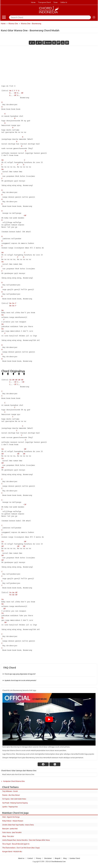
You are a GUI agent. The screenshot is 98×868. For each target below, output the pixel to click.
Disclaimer (48, 858)
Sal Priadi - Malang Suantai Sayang (15, 803)
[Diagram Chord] (58, 43)
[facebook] (43, 764)
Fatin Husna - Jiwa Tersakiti (12, 832)
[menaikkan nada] (39, 43)
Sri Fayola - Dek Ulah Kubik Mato (14, 799)
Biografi (58, 858)
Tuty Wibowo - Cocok (10, 791)
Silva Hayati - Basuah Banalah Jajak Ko (16, 844)
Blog (65, 858)
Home (33, 2)
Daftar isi (64, 2)
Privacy (39, 858)
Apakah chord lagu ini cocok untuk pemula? (20, 680)
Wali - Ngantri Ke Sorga (11, 817)
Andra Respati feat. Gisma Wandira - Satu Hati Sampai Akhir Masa (26, 840)
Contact (30, 858)
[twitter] (55, 764)
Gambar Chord (75, 858)
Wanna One (13, 23)
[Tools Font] (63, 43)
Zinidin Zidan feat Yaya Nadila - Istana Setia (18, 825)
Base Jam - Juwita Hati (10, 829)
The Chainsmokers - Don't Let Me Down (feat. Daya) (21, 848)
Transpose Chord (44, 2)
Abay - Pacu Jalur (8, 836)
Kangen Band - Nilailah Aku (12, 851)
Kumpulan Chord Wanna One (14, 781)
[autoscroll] (47, 43)
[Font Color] (67, 43)
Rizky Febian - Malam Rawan (13, 821)
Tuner (56, 2)
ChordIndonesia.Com (58, 862)
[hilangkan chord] (54, 43)
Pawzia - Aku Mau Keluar (11, 795)
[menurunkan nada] (32, 43)
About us (21, 858)
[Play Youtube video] (49, 719)
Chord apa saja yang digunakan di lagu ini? (20, 674)
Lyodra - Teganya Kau (10, 807)
